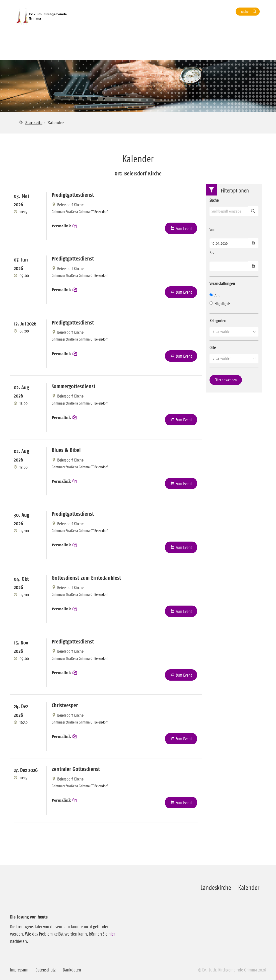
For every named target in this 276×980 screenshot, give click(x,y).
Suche (245, 11)
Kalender (249, 888)
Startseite (34, 122)
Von (213, 230)
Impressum (19, 970)
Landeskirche (216, 888)
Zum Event (184, 228)
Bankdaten (72, 970)
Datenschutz (46, 970)
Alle (215, 295)
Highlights (220, 304)
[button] (234, 332)
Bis (212, 253)
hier (112, 934)
